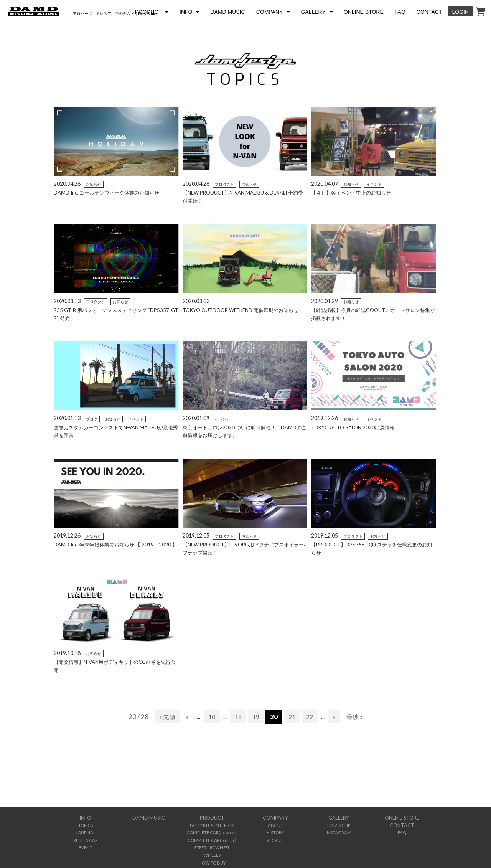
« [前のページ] (186, 717)
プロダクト (224, 184)
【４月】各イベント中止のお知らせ (354, 192)
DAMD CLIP (339, 825)
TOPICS (86, 825)
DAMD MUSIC (227, 12)
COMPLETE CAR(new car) (212, 831)
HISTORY (275, 831)
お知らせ (94, 184)
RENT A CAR (86, 838)
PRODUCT (148, 12)
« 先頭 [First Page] (165, 717)
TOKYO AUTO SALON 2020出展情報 (355, 427)
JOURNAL (85, 831)
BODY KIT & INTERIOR (212, 825)
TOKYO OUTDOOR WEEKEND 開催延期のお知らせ (244, 310)
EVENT (86, 845)
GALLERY (313, 12)
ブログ (92, 419)
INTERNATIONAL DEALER (212, 865)
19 (256, 717)
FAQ (400, 12)
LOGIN (460, 12)
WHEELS (212, 851)
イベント (374, 184)
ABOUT (275, 825)
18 (238, 717)
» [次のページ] (336, 717)
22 (311, 717)
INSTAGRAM (339, 831)
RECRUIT (275, 838)
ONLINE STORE (364, 12)
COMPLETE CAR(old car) (212, 838)
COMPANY (270, 12)
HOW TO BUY (212, 858)
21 (293, 717)
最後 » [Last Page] (357, 717)
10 (211, 717)
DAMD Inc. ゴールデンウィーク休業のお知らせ (110, 192)
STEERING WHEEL (212, 845)
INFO (186, 12)
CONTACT (429, 12)
